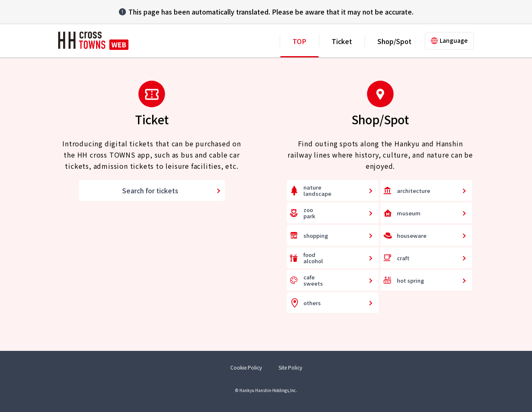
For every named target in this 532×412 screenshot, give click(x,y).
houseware (412, 236)
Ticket (342, 41)
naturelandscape (317, 191)
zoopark (309, 213)
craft (403, 258)
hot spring (410, 280)
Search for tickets (150, 190)
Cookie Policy (246, 367)
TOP (299, 41)
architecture (414, 191)
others (312, 303)
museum (409, 213)
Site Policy (290, 367)
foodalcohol (313, 258)
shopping (316, 236)
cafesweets (313, 280)
